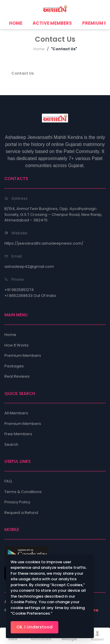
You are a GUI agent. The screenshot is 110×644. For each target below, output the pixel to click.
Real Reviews (17, 376)
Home (39, 49)
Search (11, 444)
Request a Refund (21, 513)
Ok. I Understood (34, 627)
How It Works (17, 345)
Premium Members (23, 355)
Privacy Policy (17, 502)
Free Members (18, 434)
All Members (16, 413)
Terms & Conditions (23, 492)
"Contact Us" (64, 49)
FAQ (8, 481)
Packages (14, 366)
